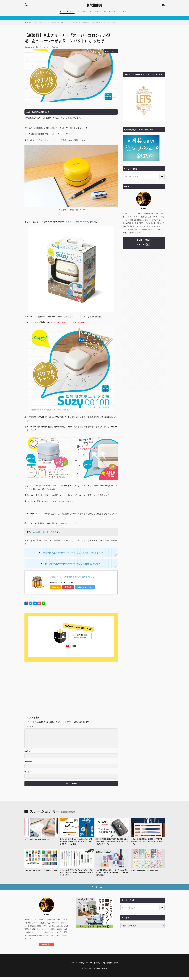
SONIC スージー (47, 140)
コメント (29, 726)
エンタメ (122, 11)
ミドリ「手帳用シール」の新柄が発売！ (148, 871)
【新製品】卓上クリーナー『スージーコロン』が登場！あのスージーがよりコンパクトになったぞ (83, 22)
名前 (27, 751)
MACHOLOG (94, 6)
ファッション (94, 11)
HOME (29, 22)
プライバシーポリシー (77, 965)
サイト (27, 772)
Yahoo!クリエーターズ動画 (45, 532)
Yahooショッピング (85, 587)
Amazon (55, 587)
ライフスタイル (109, 11)
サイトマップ (96, 965)
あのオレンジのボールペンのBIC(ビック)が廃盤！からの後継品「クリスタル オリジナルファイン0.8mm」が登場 (76, 842)
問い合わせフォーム (113, 965)
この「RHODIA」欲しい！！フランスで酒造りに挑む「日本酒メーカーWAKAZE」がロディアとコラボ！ (112, 874)
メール (28, 761)
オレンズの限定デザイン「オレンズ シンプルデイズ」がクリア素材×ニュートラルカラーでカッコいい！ (77, 874)
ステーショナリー (66, 11)
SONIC (55, 47)
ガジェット (81, 11)
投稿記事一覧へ (46, 947)
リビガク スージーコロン (77, 222)
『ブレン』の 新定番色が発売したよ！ (40, 839)
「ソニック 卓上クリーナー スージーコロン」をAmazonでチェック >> (72, 553)
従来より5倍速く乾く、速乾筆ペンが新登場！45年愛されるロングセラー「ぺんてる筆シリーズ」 (148, 842)
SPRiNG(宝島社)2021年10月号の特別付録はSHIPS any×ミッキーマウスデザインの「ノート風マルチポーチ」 (112, 842)
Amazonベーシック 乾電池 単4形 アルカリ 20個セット (73, 577)
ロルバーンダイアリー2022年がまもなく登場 (41, 873)
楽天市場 (68, 587)
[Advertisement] (47, 686)
